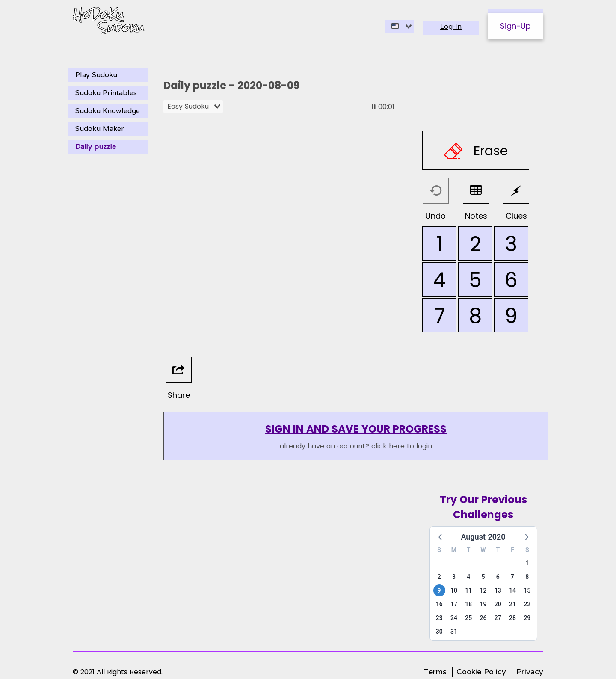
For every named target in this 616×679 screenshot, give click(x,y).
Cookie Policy (481, 672)
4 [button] (468, 577)
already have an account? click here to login (356, 446)
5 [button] (483, 577)
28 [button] (512, 618)
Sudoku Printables (106, 93)
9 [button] (439, 590)
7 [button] (512, 577)
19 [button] (483, 604)
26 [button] (483, 618)
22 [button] (527, 604)
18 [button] (468, 604)
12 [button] (483, 590)
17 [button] (454, 604)
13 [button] (498, 590)
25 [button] (468, 618)
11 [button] (468, 590)
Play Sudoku (96, 75)
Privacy (530, 672)
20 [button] (498, 604)
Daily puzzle (96, 147)
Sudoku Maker (100, 129)
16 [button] (439, 604)
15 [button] (527, 590)
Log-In (451, 26)
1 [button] (527, 563)
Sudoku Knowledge (108, 111)
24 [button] (454, 618)
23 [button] (439, 618)
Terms (435, 672)
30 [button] (439, 632)
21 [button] (512, 604)
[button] (441, 537)
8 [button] (527, 577)
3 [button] (454, 577)
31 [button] (454, 632)
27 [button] (498, 618)
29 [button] (527, 618)
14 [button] (512, 590)
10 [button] (454, 590)
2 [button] (439, 577)
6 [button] (498, 577)
